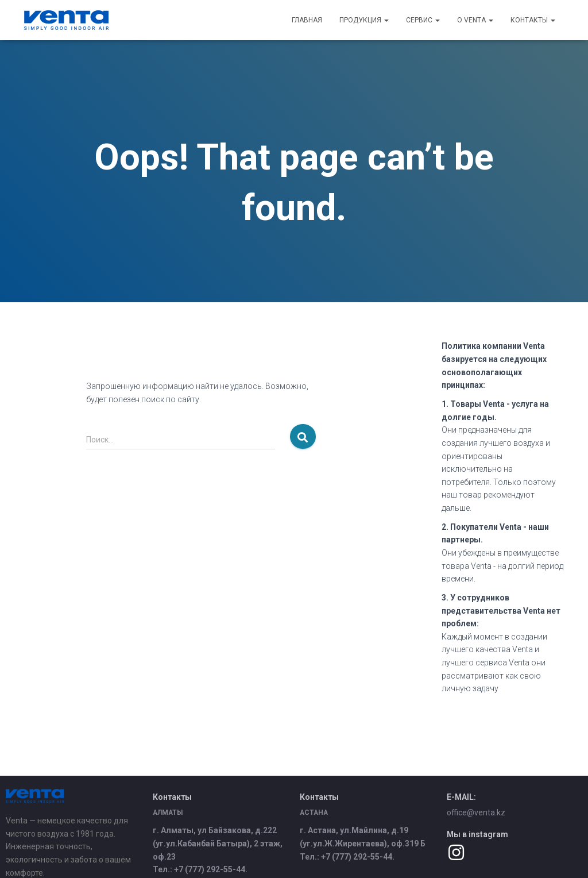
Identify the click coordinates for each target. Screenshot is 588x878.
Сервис (423, 20)
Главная (307, 20)
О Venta (475, 20)
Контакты (533, 20)
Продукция (364, 20)
